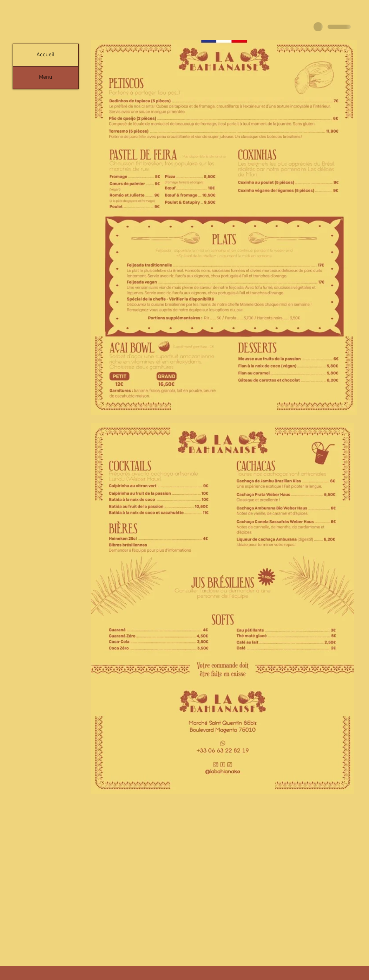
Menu (46, 77)
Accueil (45, 55)
